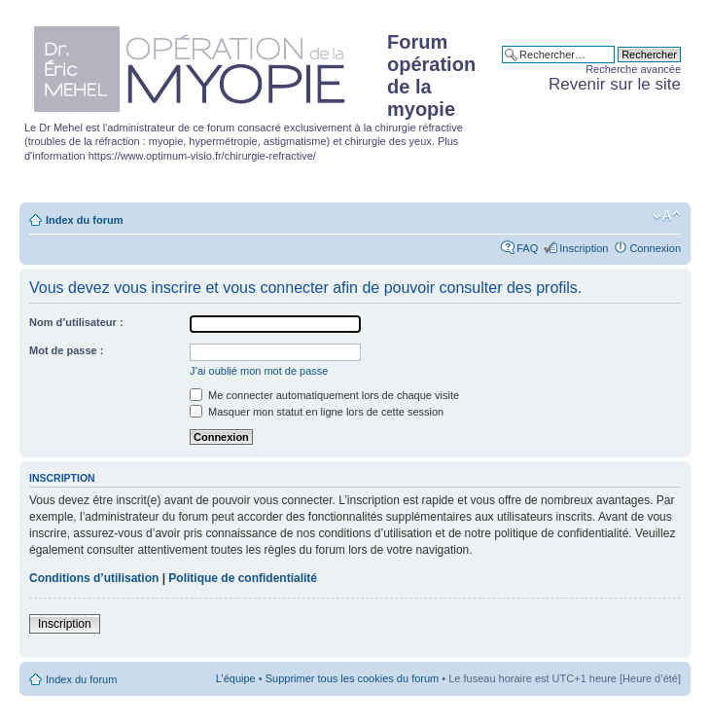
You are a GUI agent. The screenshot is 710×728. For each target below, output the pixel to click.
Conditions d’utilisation (94, 578)
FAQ (527, 248)
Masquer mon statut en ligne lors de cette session (317, 412)
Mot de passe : (66, 350)
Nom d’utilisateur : (76, 322)
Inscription (584, 248)
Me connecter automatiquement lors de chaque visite (324, 395)
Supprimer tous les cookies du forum (353, 678)
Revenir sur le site (615, 84)
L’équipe (236, 678)
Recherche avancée (633, 69)
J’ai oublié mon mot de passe (259, 371)
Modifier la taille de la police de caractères (667, 216)
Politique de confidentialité (243, 578)
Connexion (655, 248)
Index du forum (84, 220)
